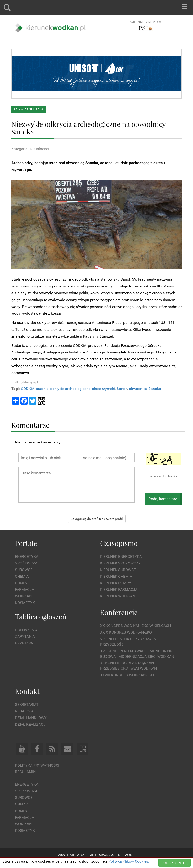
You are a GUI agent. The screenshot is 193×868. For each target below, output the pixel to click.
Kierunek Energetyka (121, 557)
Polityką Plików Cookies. (129, 861)
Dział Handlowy (31, 718)
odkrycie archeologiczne (70, 389)
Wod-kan (23, 596)
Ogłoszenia (26, 630)
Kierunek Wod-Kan (118, 596)
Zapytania (25, 637)
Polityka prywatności (37, 765)
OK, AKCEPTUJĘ (175, 863)
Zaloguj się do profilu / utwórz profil (97, 519)
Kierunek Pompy (116, 583)
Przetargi (25, 643)
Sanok (122, 389)
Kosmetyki (25, 603)
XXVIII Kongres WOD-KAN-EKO (127, 675)
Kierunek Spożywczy (120, 563)
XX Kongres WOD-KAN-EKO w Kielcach (135, 626)
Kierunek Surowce (118, 570)
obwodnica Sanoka (145, 389)
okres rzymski (103, 389)
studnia (42, 389)
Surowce (24, 570)
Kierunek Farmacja (119, 589)
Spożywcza (26, 563)
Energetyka (27, 557)
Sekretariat (27, 705)
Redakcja (24, 711)
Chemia (22, 576)
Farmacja (24, 589)
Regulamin (25, 772)
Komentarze (30, 425)
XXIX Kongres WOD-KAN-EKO (126, 632)
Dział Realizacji (31, 724)
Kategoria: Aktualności (30, 149)
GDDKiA (28, 389)
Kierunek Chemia (116, 576)
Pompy (21, 583)
